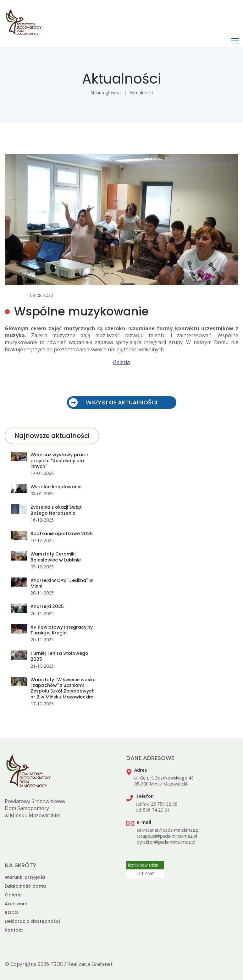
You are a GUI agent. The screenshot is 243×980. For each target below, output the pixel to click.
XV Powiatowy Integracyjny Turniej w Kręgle (62, 630)
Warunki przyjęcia (25, 877)
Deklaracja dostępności (32, 921)
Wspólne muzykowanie (81, 312)
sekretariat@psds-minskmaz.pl (168, 830)
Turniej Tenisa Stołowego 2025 (59, 656)
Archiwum (16, 904)
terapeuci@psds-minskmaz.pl (167, 836)
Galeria (122, 362)
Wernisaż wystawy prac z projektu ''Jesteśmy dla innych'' (59, 460)
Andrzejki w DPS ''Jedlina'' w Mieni (62, 583)
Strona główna (106, 93)
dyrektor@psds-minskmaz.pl (166, 842)
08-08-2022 (41, 295)
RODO (11, 912)
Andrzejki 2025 (47, 606)
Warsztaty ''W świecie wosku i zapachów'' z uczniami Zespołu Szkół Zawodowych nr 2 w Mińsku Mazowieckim (63, 688)
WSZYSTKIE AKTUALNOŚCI (113, 402)
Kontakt (14, 930)
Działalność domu (25, 886)
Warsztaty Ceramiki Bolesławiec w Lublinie (56, 557)
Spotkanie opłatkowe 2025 (62, 534)
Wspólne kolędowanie (56, 487)
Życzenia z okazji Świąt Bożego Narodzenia (56, 510)
